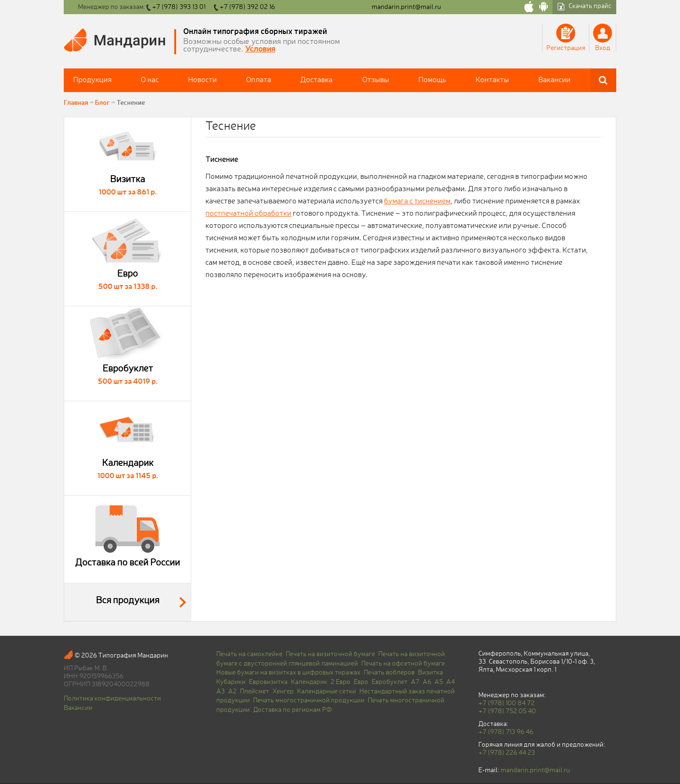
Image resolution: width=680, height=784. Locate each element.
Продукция (92, 80)
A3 (221, 691)
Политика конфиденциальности (112, 699)
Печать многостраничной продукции (309, 700)
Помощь (432, 80)
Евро (361, 682)
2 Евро (340, 682)
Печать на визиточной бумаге (330, 654)
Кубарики (231, 682)
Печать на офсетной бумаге (403, 664)
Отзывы (376, 80)
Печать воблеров (389, 673)
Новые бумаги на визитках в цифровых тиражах (288, 673)
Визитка (430, 673)
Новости (202, 80)
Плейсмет (255, 691)
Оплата (259, 80)
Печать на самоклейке (249, 654)
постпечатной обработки (248, 214)
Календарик (309, 682)
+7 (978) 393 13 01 (179, 7)
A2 (232, 691)
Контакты (492, 80)
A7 (415, 682)
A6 (427, 682)
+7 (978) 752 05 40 (507, 711)
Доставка (316, 80)
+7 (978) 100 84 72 (506, 703)
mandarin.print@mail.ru (406, 7)
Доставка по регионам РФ (293, 710)
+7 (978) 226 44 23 (507, 753)
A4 (450, 682)
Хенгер (283, 691)
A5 (439, 682)
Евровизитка (268, 682)
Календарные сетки (327, 691)
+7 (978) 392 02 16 (247, 7)
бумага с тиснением (417, 202)
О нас (150, 80)
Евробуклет (390, 682)
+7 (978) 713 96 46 (506, 732)
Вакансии (554, 80)
